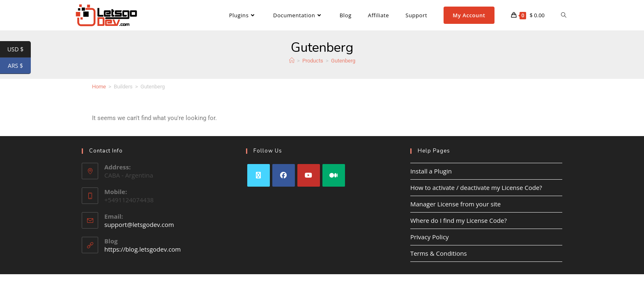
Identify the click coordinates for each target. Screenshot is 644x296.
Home (99, 87)
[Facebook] (284, 175)
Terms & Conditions (439, 253)
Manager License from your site (455, 204)
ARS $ (19, 66)
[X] (259, 175)
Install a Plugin (431, 171)
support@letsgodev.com (139, 224)
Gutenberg (343, 61)
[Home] (292, 61)
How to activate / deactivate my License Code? (476, 187)
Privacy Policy (430, 237)
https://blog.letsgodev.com (143, 249)
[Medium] (334, 175)
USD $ (19, 49)
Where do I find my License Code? (459, 220)
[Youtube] (309, 175)
